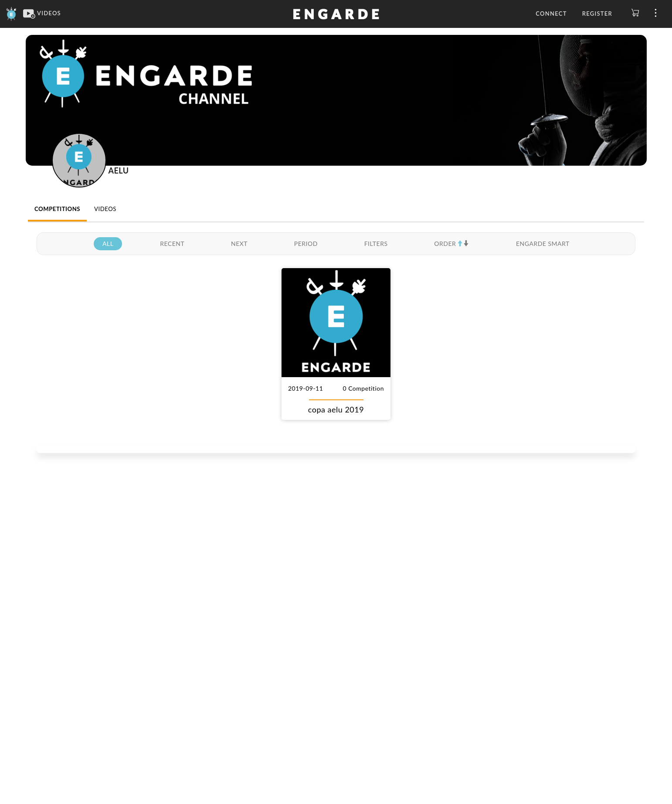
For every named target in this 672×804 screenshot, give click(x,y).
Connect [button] (551, 14)
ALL (108, 244)
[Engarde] (12, 13)
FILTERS (376, 244)
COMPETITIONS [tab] (57, 209)
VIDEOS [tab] (105, 209)
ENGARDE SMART (543, 244)
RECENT (172, 244)
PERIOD (306, 244)
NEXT (239, 244)
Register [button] (597, 14)
